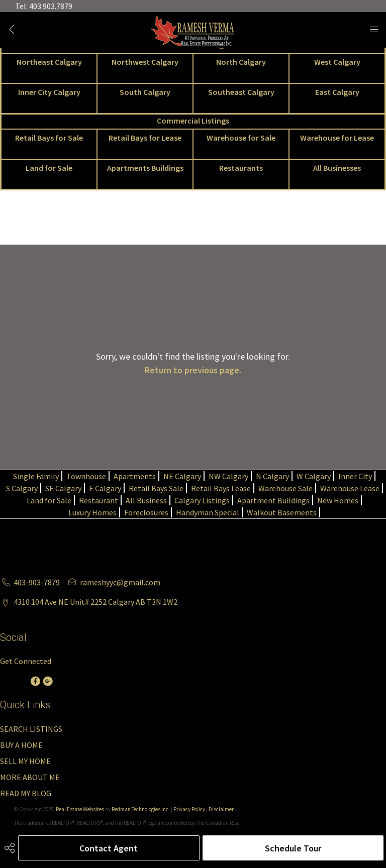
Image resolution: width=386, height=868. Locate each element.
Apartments (135, 476)
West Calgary (337, 62)
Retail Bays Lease (221, 488)
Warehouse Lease (350, 488)
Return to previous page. (193, 370)
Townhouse (86, 476)
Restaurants (241, 168)
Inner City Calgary (49, 92)
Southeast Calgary (241, 92)
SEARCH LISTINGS (31, 729)
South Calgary (145, 92)
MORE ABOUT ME (30, 777)
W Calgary (314, 476)
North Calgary (241, 62)
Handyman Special (208, 512)
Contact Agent (109, 848)
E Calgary (105, 488)
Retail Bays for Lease (145, 138)
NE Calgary (182, 476)
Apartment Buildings (273, 500)
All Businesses (337, 168)
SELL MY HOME (25, 761)
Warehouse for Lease (337, 138)
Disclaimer (221, 809)
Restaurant (99, 500)
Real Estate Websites (80, 809)
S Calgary (22, 488)
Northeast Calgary (49, 62)
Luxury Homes (92, 512)
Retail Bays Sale (156, 488)
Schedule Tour (293, 848)
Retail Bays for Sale (49, 138)
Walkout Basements (282, 512)
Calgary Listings (202, 500)
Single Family (36, 476)
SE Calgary (63, 488)
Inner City (355, 476)
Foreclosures (146, 512)
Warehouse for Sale (241, 138)
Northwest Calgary (145, 62)
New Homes (338, 500)
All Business (146, 500)
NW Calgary (228, 476)
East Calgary (337, 92)
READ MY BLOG (26, 793)
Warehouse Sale (285, 488)
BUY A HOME (21, 745)
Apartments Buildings (145, 168)
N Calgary (272, 476)
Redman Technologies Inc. (141, 809)
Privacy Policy (189, 809)
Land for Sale (49, 168)
